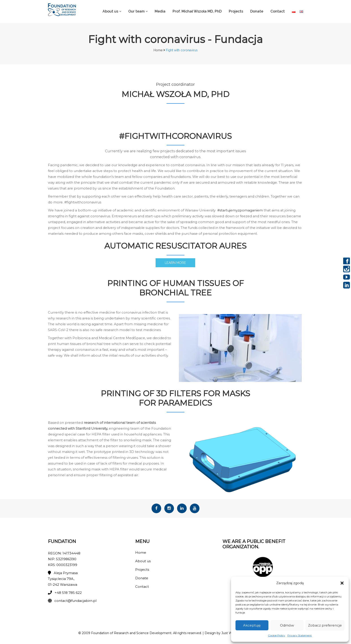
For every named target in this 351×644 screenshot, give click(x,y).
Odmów (287, 625)
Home (158, 50)
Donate (257, 11)
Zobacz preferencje (325, 625)
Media (160, 11)
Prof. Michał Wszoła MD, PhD (197, 11)
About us (110, 11)
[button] (342, 583)
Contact (278, 11)
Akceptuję (252, 625)
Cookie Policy (277, 635)
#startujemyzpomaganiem (240, 211)
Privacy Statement (300, 635)
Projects (236, 11)
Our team (136, 11)
